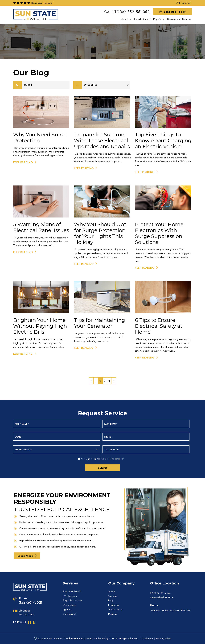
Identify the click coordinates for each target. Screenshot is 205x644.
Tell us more (112, 450)
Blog (111, 600)
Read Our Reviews (43, 3)
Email (19, 437)
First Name (22, 424)
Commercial (69, 614)
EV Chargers (70, 596)
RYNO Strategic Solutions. (123, 638)
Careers (113, 596)
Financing (184, 3)
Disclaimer (147, 638)
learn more (25, 556)
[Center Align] (17, 85)
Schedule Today (172, 12)
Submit (103, 468)
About (112, 591)
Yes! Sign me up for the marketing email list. (103, 459)
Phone (108, 437)
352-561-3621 (139, 12)
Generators (69, 605)
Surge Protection (72, 600)
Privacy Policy (164, 638)
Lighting (67, 609)
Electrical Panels (72, 591)
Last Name (111, 424)
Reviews (113, 614)
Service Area (115, 609)
